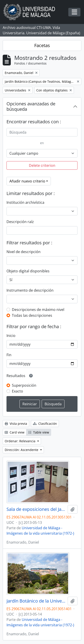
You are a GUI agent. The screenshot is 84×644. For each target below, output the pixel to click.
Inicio (11, 336)
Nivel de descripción (24, 252)
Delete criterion (42, 165)
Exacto (17, 391)
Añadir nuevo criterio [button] (27, 181)
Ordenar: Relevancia (20, 441)
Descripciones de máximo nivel (38, 310)
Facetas (42, 45)
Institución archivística (25, 202)
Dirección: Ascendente (22, 450)
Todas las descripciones (32, 315)
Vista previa (16, 424)
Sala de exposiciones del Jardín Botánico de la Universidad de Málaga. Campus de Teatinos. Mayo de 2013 (36, 509)
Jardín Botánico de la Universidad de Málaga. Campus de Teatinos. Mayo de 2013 (36, 601)
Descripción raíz (20, 222)
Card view (15, 432)
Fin (9, 355)
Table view (39, 432)
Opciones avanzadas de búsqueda (31, 106)
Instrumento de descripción (30, 290)
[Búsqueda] (42, 132)
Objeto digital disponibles (28, 271)
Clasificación (45, 424)
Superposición (24, 385)
